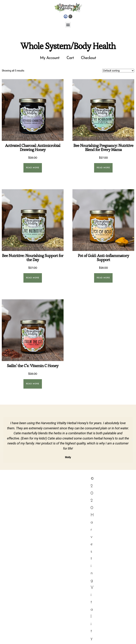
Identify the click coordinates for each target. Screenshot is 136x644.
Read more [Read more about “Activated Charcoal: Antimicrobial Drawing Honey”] (33, 168)
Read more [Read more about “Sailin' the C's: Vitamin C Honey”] (33, 384)
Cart (70, 58)
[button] (68, 25)
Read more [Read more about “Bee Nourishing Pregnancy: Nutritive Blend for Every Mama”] (103, 168)
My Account (50, 58)
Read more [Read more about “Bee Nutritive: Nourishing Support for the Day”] (33, 278)
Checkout (89, 58)
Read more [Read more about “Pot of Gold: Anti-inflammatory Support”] (103, 278)
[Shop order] (118, 71)
